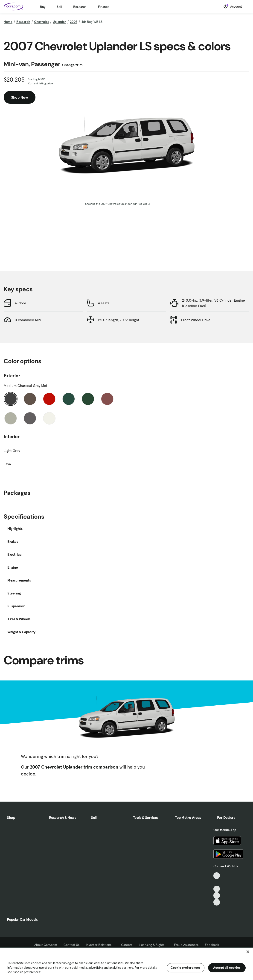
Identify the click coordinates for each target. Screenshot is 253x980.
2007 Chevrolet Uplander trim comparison (74, 767)
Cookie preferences (186, 968)
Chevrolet (41, 22)
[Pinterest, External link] (217, 902)
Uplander (59, 22)
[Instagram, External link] (217, 895)
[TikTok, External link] (217, 876)
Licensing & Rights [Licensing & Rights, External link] (153, 945)
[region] (126, 964)
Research (80, 7)
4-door (20, 303)
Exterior (12, 376)
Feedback (212, 945)
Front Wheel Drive (196, 320)
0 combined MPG (29, 320)
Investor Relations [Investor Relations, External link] (100, 945)
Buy (43, 7)
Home (8, 22)
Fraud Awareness (186, 945)
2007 (74, 22)
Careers (127, 945)
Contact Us (71, 945)
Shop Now (20, 97)
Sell (59, 7)
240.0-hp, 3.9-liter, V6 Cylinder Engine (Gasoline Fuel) (214, 303)
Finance (104, 7)
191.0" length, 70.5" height (119, 320)
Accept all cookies (227, 968)
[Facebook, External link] (217, 882)
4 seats (104, 303)
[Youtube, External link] (217, 889)
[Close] (248, 952)
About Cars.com (46, 945)
